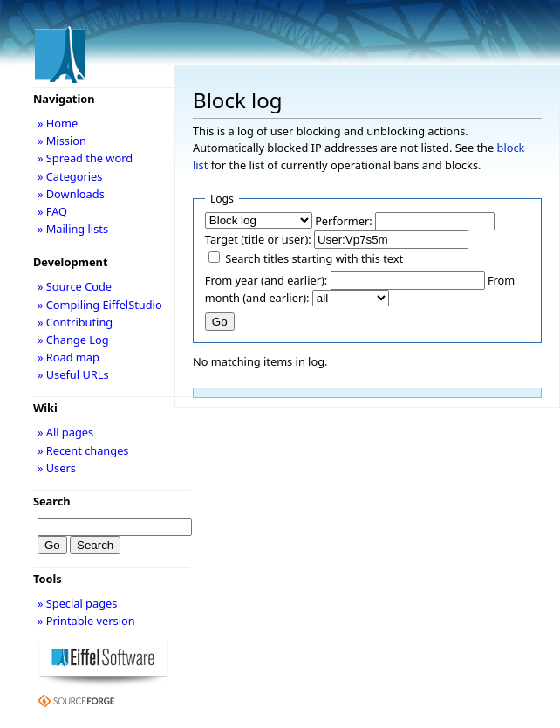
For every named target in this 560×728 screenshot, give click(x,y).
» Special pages (77, 603)
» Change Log (73, 340)
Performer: (344, 221)
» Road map (68, 357)
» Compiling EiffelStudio (100, 305)
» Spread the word (85, 158)
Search (52, 501)
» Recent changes (83, 450)
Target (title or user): (258, 239)
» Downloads (71, 194)
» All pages (65, 432)
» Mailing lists (73, 229)
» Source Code (75, 286)
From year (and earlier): (266, 280)
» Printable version (86, 621)
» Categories (70, 176)
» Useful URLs (73, 374)
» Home (58, 123)
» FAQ (52, 211)
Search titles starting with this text (314, 258)
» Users (57, 468)
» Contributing (75, 322)
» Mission (62, 141)
